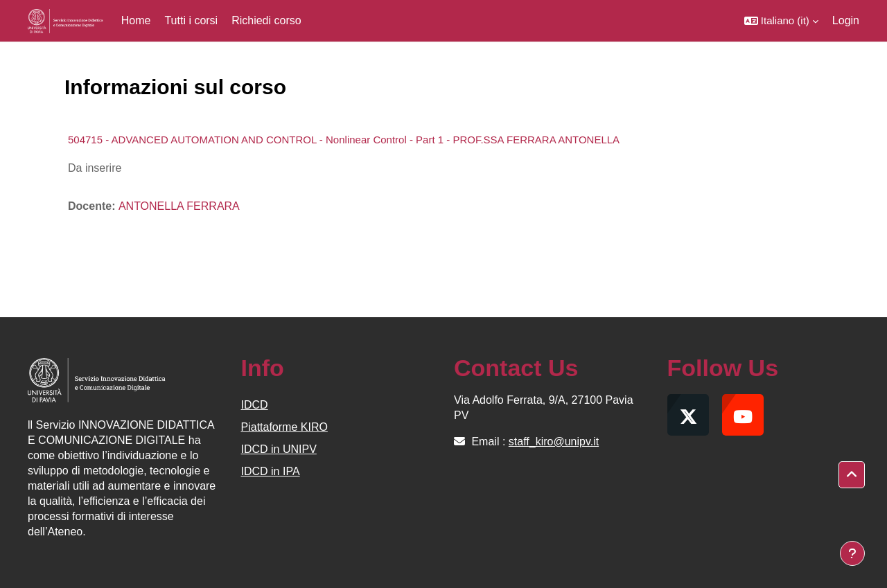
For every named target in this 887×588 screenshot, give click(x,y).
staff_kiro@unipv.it (554, 442)
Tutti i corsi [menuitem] (191, 20)
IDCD (255, 405)
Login (846, 20)
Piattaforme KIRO (284, 427)
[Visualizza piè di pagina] (852, 553)
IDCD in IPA (271, 471)
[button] (781, 21)
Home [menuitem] (136, 20)
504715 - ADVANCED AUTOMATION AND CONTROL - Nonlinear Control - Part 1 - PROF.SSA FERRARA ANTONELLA (344, 140)
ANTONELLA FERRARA (179, 206)
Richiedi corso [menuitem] (266, 20)
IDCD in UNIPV (279, 449)
